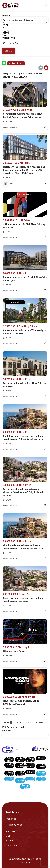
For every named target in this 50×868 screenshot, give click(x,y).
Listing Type (5, 26)
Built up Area (19, 74)
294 (35, 722)
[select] (5, 33)
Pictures (38, 74)
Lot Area (23, 77)
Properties (11, 819)
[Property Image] (25, 94)
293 (30, 722)
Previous (5, 722)
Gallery (9, 840)
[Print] (4, 63)
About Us (10, 831)
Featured (6, 77)
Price (30, 74)
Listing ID (6, 74)
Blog (8, 836)
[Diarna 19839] (10, 5)
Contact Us (11, 845)
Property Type (8, 38)
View (15, 77)
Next (41, 722)
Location (6, 15)
